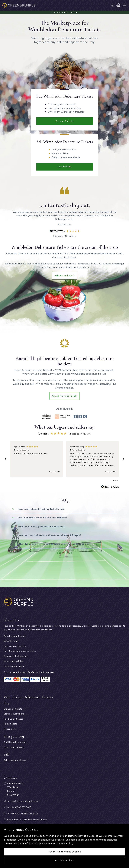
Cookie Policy (65, 843)
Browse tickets (65, 121)
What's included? (65, 275)
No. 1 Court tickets (13, 719)
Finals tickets (10, 724)
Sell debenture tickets (15, 760)
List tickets (65, 166)
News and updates (14, 661)
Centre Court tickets (14, 714)
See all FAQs (64, 553)
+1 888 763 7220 (29, 813)
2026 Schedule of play (15, 742)
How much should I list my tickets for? (41, 509)
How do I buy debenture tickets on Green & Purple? (49, 535)
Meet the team (11, 641)
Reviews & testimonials (16, 656)
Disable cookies (64, 860)
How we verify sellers (15, 646)
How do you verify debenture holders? (41, 526)
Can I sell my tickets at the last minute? (42, 518)
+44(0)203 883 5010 (21, 807)
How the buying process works (20, 651)
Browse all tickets (13, 709)
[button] (6, 459)
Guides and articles (14, 666)
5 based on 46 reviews (65, 234)
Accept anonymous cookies (65, 852)
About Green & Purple (64, 396)
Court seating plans (14, 747)
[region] (64, 459)
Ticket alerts (10, 729)
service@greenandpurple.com (22, 801)
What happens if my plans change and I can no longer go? (53, 544)
